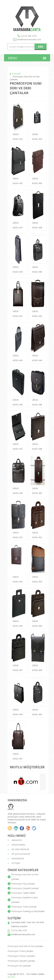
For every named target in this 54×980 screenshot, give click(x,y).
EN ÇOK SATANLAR (19, 854)
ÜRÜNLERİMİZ (16, 845)
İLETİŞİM (14, 863)
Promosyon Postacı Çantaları (21, 956)
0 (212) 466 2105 (29, 36)
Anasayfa (16, 74)
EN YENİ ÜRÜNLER (18, 849)
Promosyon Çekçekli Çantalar (25, 888)
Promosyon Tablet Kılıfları (23, 893)
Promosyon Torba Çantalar (24, 907)
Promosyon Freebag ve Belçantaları (28, 911)
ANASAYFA (15, 840)
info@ (27, 39)
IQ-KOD (11, 977)
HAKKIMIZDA (16, 859)
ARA (40, 47)
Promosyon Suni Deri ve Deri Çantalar (25, 946)
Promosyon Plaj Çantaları (23, 884)
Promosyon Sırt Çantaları (19, 966)
